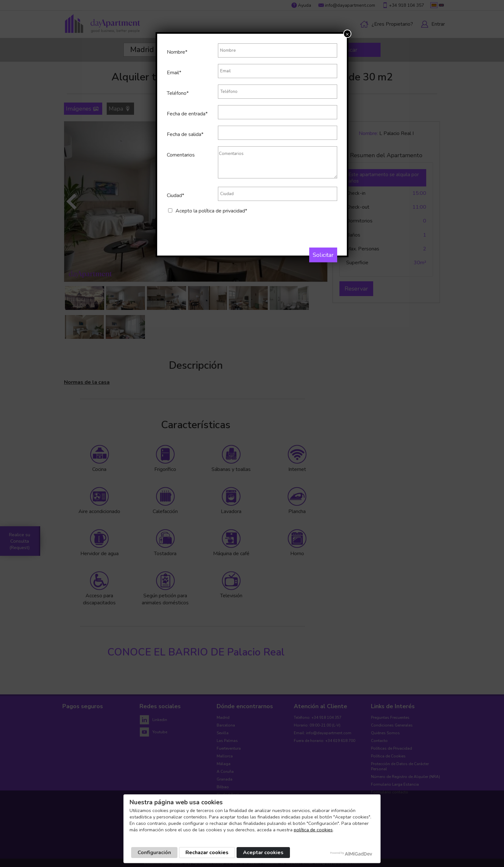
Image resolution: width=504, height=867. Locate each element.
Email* (174, 73)
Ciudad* (175, 195)
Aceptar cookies (263, 853)
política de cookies (313, 830)
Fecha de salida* (185, 134)
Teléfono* (178, 93)
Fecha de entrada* (187, 114)
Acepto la (211, 211)
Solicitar (323, 255)
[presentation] (216, 227)
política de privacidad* (223, 211)
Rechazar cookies (207, 853)
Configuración (154, 853)
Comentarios (181, 155)
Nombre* (177, 52)
